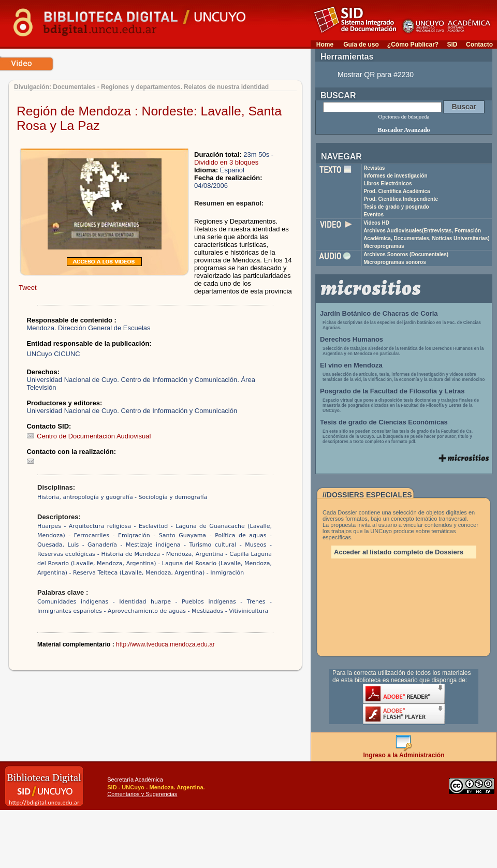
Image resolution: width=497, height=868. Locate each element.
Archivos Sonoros (406, 254)
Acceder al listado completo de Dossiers (399, 552)
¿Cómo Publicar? (413, 45)
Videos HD (376, 223)
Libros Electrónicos (388, 183)
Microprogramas (384, 246)
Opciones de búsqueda (404, 116)
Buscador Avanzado (404, 130)
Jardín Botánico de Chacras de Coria (379, 313)
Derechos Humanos (352, 339)
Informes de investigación (395, 176)
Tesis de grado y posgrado (396, 207)
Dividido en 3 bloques (226, 162)
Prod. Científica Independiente (401, 199)
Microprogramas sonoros (395, 262)
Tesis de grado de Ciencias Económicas (384, 422)
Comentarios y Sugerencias (142, 794)
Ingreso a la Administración (404, 752)
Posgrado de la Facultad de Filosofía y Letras (392, 391)
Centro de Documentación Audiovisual (89, 436)
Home (325, 45)
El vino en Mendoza (351, 365)
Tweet (28, 288)
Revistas (374, 168)
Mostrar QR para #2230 (376, 75)
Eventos (374, 215)
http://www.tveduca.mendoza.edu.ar (165, 644)
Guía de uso (361, 45)
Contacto (479, 45)
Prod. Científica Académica (397, 191)
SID (452, 45)
